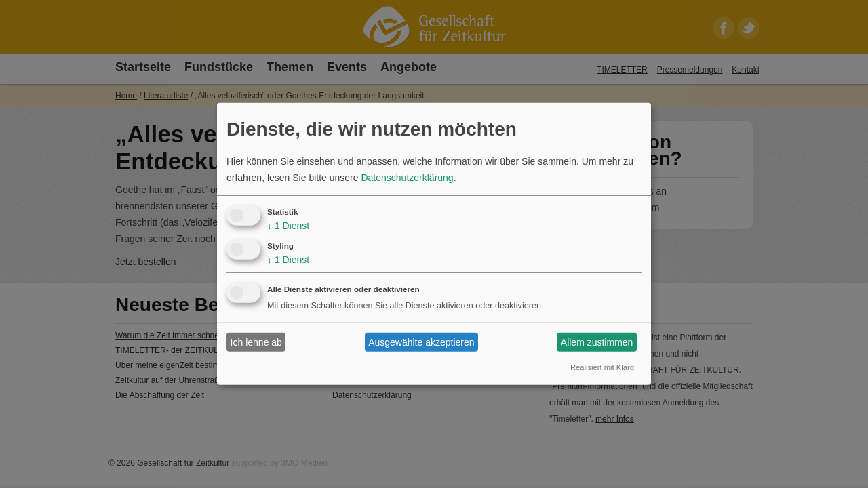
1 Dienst (288, 226)
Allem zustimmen (597, 342)
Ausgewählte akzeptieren (421, 342)
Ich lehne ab (256, 342)
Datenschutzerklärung (407, 178)
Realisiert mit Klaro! (603, 367)
